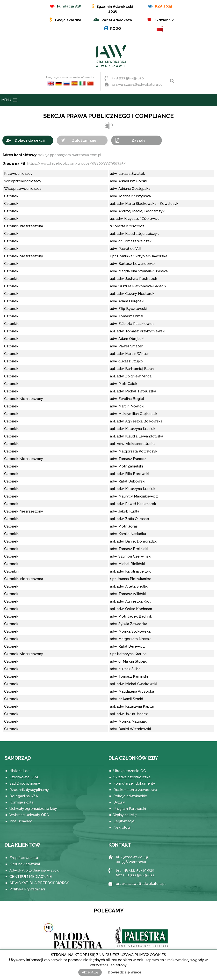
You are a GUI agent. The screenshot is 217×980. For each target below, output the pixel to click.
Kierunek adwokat (25, 864)
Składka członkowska (132, 777)
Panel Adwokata (117, 20)
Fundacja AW (69, 6)
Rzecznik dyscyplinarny (29, 790)
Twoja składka (68, 20)
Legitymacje (124, 821)
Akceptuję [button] (90, 972)
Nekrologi (122, 827)
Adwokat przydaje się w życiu (34, 870)
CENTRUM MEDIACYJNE (31, 877)
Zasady (138, 140)
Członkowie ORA (24, 777)
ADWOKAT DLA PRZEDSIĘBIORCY (39, 883)
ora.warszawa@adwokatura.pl (137, 84)
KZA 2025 (164, 6)
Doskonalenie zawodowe (135, 790)
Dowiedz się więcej (125, 972)
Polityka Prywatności (27, 889)
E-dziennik (164, 20)
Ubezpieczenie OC (130, 771)
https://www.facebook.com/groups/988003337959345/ (77, 163)
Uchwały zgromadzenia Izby (33, 809)
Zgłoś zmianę (84, 140)
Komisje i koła (21, 802)
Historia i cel (20, 771)
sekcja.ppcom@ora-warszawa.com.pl (70, 155)
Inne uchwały (21, 821)
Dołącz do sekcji (30, 140)
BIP (160, 28)
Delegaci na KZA (24, 796)
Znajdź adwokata (24, 858)
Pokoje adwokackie (130, 796)
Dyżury (119, 802)
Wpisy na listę (125, 815)
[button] (6, 100)
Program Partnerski (130, 809)
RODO (116, 29)
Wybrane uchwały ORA (29, 815)
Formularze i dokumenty (134, 783)
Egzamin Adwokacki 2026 (115, 9)
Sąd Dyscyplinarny (25, 783)
